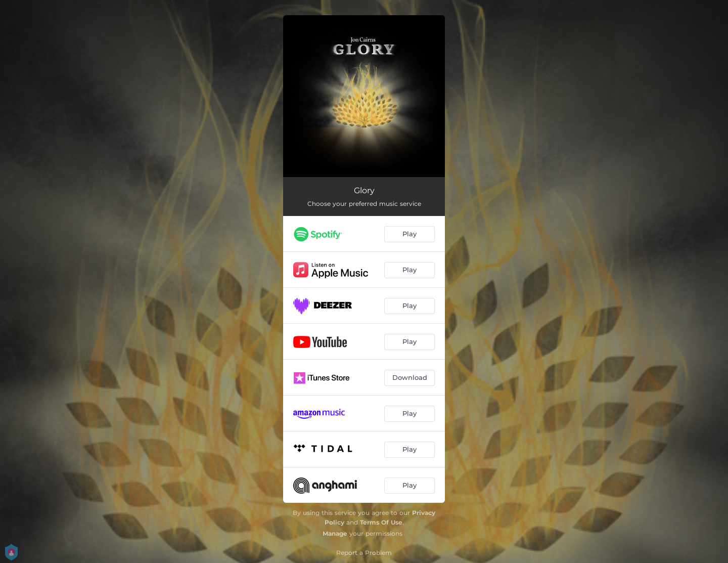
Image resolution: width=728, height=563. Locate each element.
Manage (335, 533)
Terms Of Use (381, 522)
